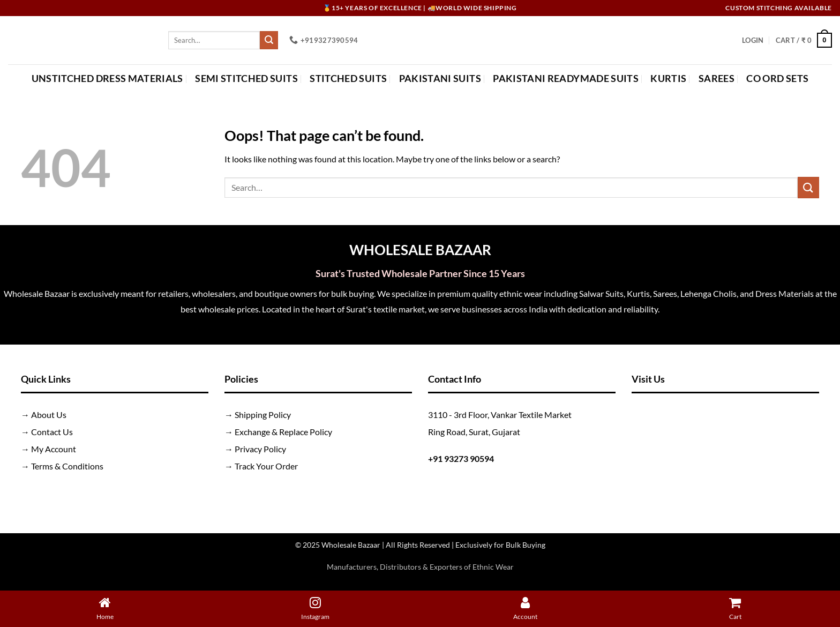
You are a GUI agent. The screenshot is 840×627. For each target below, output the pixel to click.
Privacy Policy (260, 449)
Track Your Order (266, 466)
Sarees (717, 79)
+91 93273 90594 (461, 458)
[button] (753, 40)
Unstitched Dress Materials (107, 79)
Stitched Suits (348, 79)
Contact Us (52, 432)
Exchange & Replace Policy (283, 432)
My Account (54, 449)
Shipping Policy (263, 415)
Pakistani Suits (440, 79)
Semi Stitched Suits (246, 79)
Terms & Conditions (67, 466)
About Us (49, 415)
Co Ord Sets (777, 79)
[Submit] (269, 40)
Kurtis (668, 79)
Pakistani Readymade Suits (566, 79)
